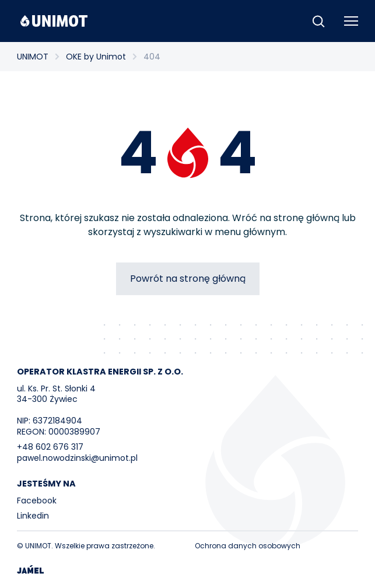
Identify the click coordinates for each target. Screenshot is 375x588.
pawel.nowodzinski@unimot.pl (77, 458)
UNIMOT (33, 57)
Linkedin (33, 516)
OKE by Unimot (96, 57)
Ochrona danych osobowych (248, 546)
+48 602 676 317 (50, 447)
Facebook (37, 501)
